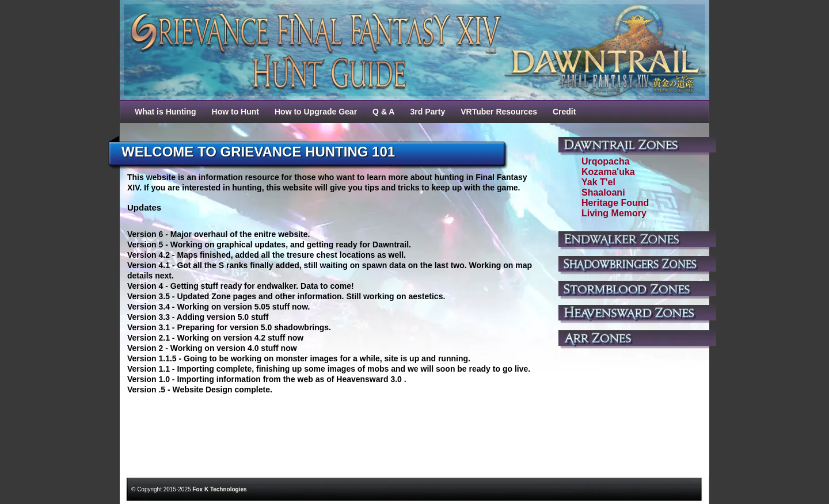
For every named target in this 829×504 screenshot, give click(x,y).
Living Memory (614, 213)
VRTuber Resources (499, 112)
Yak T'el (598, 182)
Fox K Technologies (219, 489)
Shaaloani (603, 192)
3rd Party (427, 112)
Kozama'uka (608, 172)
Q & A (383, 112)
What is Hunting (166, 112)
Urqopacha (606, 161)
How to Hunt (235, 112)
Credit (564, 112)
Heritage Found (615, 203)
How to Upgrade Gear (316, 112)
